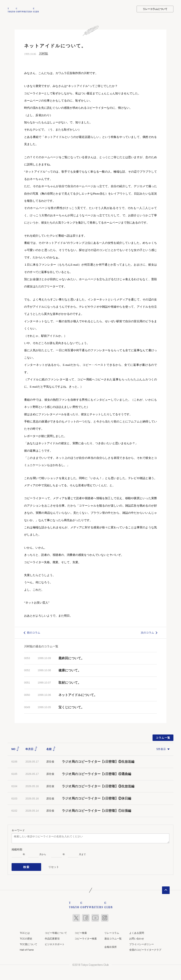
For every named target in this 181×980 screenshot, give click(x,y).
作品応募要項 (52, 937)
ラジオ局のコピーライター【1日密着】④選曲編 (97, 773)
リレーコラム (112, 931)
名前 (51, 748)
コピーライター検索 (86, 937)
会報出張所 (111, 945)
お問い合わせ (137, 937)
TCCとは (25, 931)
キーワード (18, 830)
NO (15, 748)
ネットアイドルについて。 (78, 694)
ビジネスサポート (55, 942)
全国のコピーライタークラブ (145, 948)
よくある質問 (137, 931)
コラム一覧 (163, 737)
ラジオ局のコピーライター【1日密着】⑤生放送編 (98, 761)
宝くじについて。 (71, 707)
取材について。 (70, 682)
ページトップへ (166, 888)
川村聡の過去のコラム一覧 (41, 646)
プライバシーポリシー (142, 942)
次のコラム (147, 632)
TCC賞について (28, 942)
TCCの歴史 (26, 937)
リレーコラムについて (155, 9)
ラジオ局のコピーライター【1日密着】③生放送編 (98, 786)
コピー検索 (81, 931)
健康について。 (70, 670)
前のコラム (34, 632)
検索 (26, 866)
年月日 (31, 748)
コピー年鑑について (56, 931)
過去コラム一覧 (113, 937)
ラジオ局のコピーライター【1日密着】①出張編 (98, 810)
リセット (54, 866)
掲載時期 (17, 849)
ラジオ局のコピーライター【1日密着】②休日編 (97, 798)
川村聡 (43, 53)
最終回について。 (71, 658)
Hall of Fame (27, 948)
